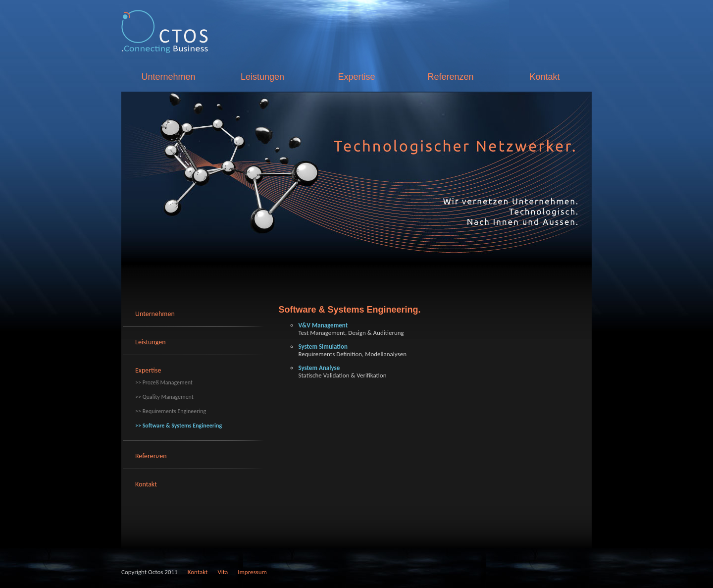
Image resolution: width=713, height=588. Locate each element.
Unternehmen (168, 77)
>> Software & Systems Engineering (178, 426)
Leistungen (262, 77)
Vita (223, 572)
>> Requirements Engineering (171, 411)
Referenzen (450, 77)
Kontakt (544, 77)
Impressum (252, 572)
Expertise (356, 77)
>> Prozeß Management (164, 382)
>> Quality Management (164, 397)
